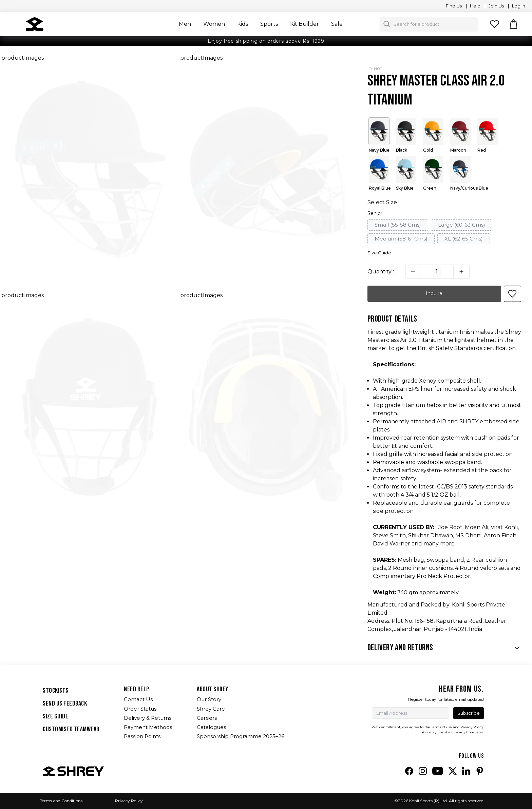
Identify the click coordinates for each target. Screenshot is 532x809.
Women (214, 24)
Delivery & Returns (148, 718)
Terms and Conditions (61, 801)
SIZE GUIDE (55, 716)
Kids (243, 24)
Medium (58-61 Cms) (401, 239)
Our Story (209, 699)
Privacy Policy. (472, 727)
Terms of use (442, 727)
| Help (473, 6)
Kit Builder (305, 24)
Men (185, 24)
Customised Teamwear (71, 729)
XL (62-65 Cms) (464, 239)
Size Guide (379, 253)
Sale (337, 24)
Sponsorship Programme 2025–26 (241, 736)
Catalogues (211, 727)
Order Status (140, 709)
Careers (207, 718)
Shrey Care (211, 709)
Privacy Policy (129, 801)
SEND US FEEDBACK (65, 704)
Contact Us (138, 699)
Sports (269, 24)
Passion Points (142, 736)
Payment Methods (148, 727)
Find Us (453, 6)
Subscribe (469, 713)
